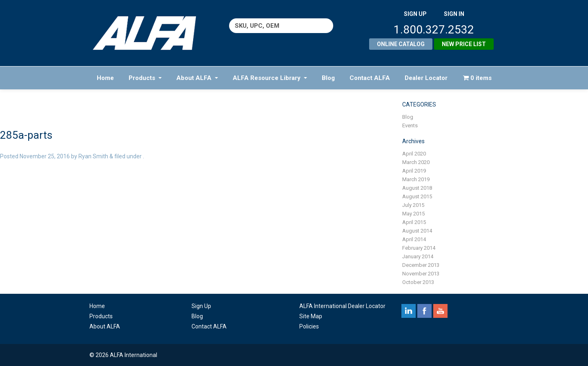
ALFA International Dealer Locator (342, 306)
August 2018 (417, 188)
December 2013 (421, 265)
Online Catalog (401, 44)
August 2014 (417, 231)
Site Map (311, 316)
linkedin (409, 311)
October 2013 (418, 282)
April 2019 (414, 171)
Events (410, 125)
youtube (440, 311)
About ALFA (197, 78)
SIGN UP (415, 14)
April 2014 (414, 239)
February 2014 (419, 248)
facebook (424, 311)
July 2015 (413, 205)
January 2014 (418, 256)
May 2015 (413, 214)
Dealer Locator (426, 78)
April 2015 (414, 222)
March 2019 (416, 179)
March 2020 (416, 162)
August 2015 (417, 196)
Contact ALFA (370, 78)
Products (145, 78)
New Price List (464, 44)
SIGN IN (454, 14)
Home (105, 78)
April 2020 (414, 154)
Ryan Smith (93, 156)
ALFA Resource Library (270, 78)
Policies (309, 326)
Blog (328, 78)
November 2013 (421, 274)
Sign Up (201, 306)
